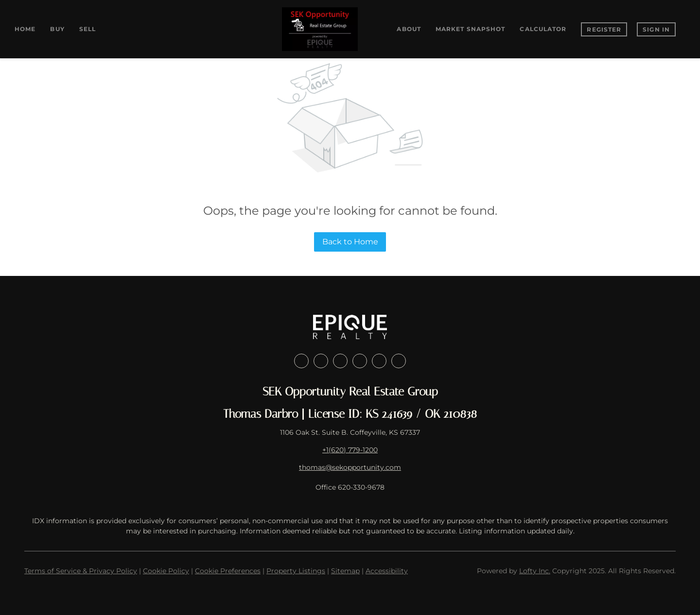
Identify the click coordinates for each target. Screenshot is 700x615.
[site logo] (350, 327)
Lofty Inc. (535, 571)
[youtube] (379, 361)
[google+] (399, 361)
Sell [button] (87, 29)
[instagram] (360, 361)
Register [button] (604, 29)
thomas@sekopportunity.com (350, 467)
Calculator (543, 29)
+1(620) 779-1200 (350, 450)
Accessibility (387, 571)
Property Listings (296, 571)
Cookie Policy (166, 571)
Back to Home (350, 242)
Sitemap (345, 571)
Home (25, 29)
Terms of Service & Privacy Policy (81, 571)
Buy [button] (57, 29)
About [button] (409, 29)
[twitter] (340, 361)
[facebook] (301, 361)
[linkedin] (321, 361)
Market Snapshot (471, 29)
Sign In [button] (656, 29)
